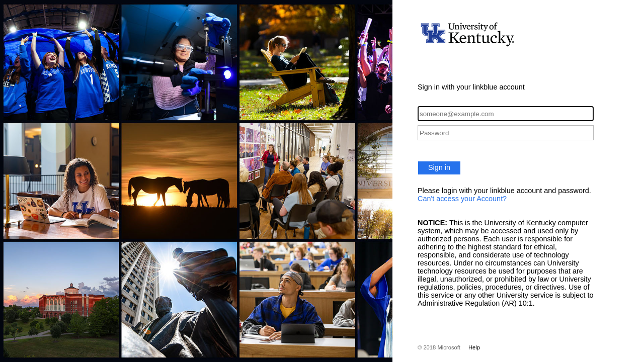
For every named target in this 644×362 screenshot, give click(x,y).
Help (474, 347)
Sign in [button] (439, 167)
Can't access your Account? (462, 199)
